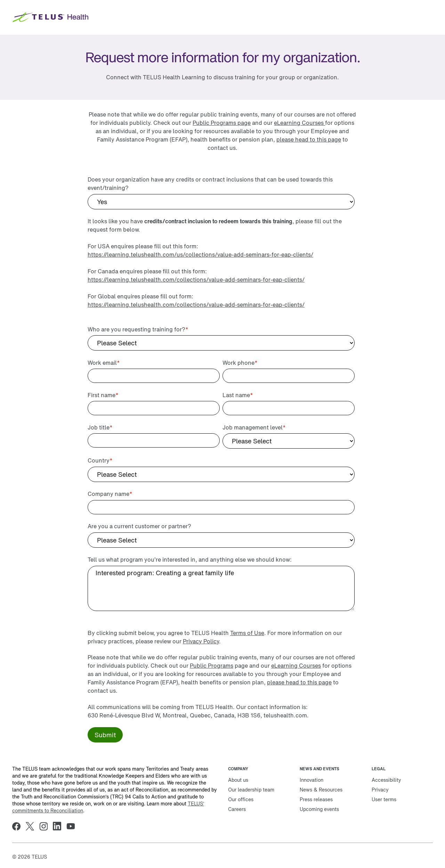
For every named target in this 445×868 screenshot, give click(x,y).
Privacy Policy (201, 641)
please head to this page (309, 139)
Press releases (316, 799)
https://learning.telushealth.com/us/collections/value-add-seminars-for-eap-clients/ (200, 255)
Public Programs (212, 666)
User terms (384, 799)
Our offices (241, 799)
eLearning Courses (300, 123)
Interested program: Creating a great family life (221, 588)
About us (238, 780)
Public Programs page (222, 123)
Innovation (311, 780)
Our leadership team (251, 790)
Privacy (380, 790)
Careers (237, 809)
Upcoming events (319, 809)
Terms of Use (247, 633)
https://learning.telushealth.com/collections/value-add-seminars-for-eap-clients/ (196, 280)
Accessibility (386, 780)
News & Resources (321, 790)
